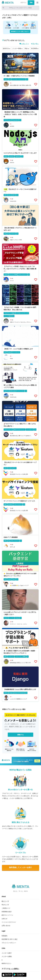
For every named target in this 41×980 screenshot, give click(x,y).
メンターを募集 (7, 957)
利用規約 (5, 936)
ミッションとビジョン (9, 922)
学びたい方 (5, 905)
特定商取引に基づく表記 (10, 939)
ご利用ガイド (6, 908)
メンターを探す (7, 953)
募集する (20, 735)
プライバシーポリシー (9, 943)
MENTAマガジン (7, 963)
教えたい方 (5, 901)
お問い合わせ (6, 926)
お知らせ (5, 919)
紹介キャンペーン (7, 915)
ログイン (23, 3)
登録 (31, 3)
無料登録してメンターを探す (21, 868)
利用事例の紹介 (7, 912)
